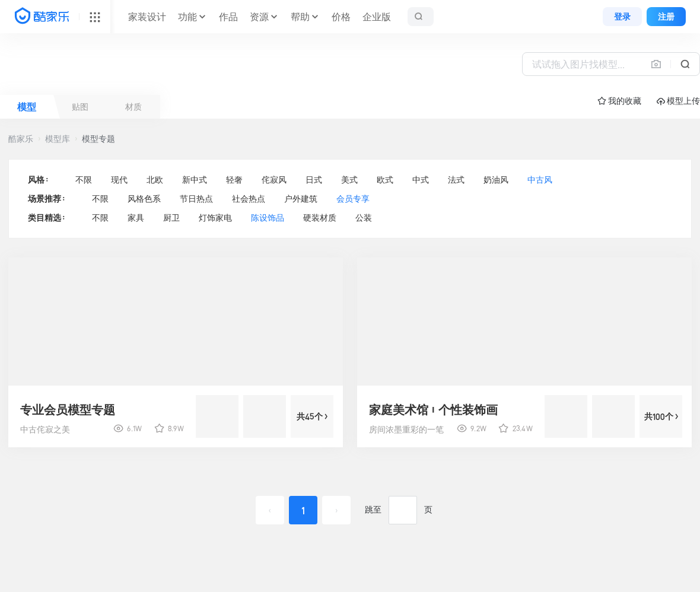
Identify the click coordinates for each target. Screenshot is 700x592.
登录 (622, 17)
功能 (187, 17)
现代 (119, 180)
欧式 (385, 180)
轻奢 (234, 180)
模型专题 (98, 139)
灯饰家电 (215, 218)
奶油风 (496, 180)
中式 (421, 180)
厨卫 (171, 218)
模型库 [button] (58, 139)
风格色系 (144, 199)
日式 (314, 180)
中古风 (540, 180)
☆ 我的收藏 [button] (619, 101)
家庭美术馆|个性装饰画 (433, 410)
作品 (228, 17)
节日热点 (196, 199)
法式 (456, 180)
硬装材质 (320, 218)
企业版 (377, 17)
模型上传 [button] (678, 101)
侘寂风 (274, 180)
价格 (341, 17)
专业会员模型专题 (68, 410)
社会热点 (249, 199)
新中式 (195, 180)
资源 (259, 17)
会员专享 (353, 199)
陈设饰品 (268, 218)
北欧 (155, 180)
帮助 (300, 17)
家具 (136, 218)
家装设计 (147, 17)
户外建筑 (301, 199)
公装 (364, 218)
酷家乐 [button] (21, 139)
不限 (84, 180)
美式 (349, 180)
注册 (666, 17)
